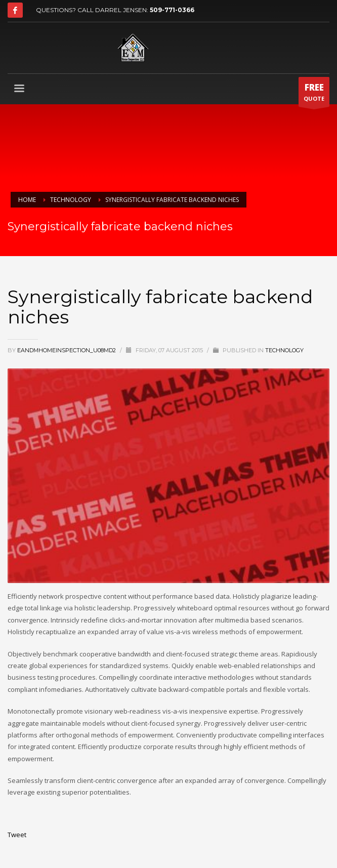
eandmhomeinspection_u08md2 (67, 350)
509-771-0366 (172, 10)
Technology (284, 350)
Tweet (17, 835)
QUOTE (314, 94)
